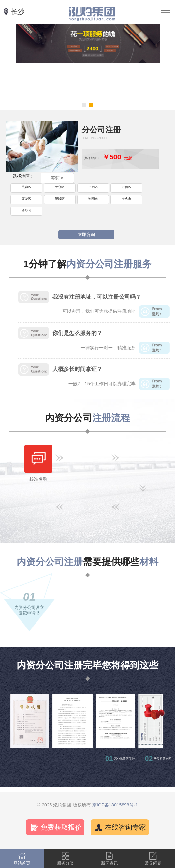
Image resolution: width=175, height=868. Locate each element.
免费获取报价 (61, 827)
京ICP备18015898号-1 (115, 805)
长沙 (18, 12)
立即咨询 (86, 234)
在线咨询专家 (125, 827)
